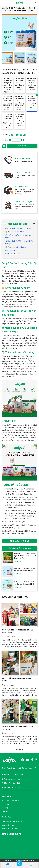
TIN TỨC (5, 808)
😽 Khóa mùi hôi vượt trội (14, 232)
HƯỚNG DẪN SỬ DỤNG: (14, 254)
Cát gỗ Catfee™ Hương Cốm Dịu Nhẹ (18, 228)
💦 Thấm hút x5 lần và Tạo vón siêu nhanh (18, 237)
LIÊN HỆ (5, 812)
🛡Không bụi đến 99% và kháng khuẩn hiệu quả (19, 242)
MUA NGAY (22, 146)
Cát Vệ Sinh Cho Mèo (18, 8)
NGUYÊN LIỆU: (11, 250)
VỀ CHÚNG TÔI (7, 804)
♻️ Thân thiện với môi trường (16, 247)
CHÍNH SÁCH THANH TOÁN (12, 822)
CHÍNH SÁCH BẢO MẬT (10, 829)
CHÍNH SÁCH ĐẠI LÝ (9, 825)
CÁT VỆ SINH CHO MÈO (10, 801)
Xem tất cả (20, 749)
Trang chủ (5, 8)
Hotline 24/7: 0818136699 (23, 162)
